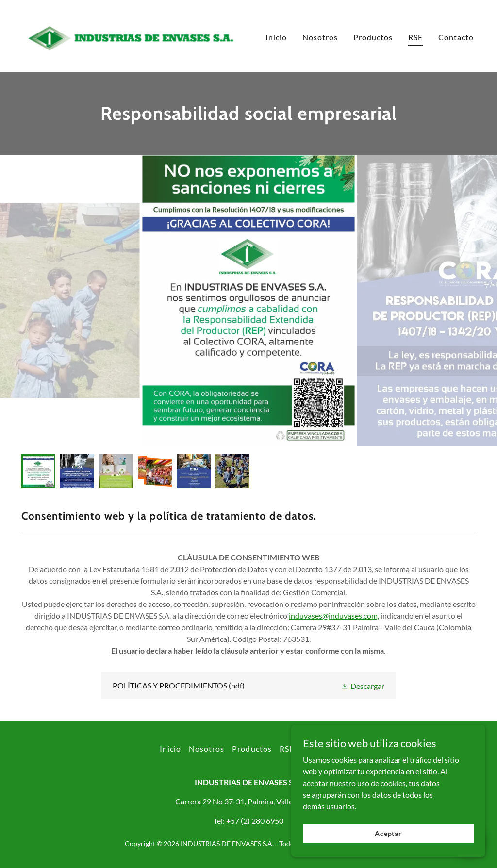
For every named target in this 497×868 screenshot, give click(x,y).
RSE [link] (415, 37)
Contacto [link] (456, 37)
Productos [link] (373, 37)
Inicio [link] (276, 37)
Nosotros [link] (320, 37)
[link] (132, 35)
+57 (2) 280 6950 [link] (255, 821)
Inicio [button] (170, 748)
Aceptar (388, 833)
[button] (363, 685)
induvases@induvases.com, (334, 615)
